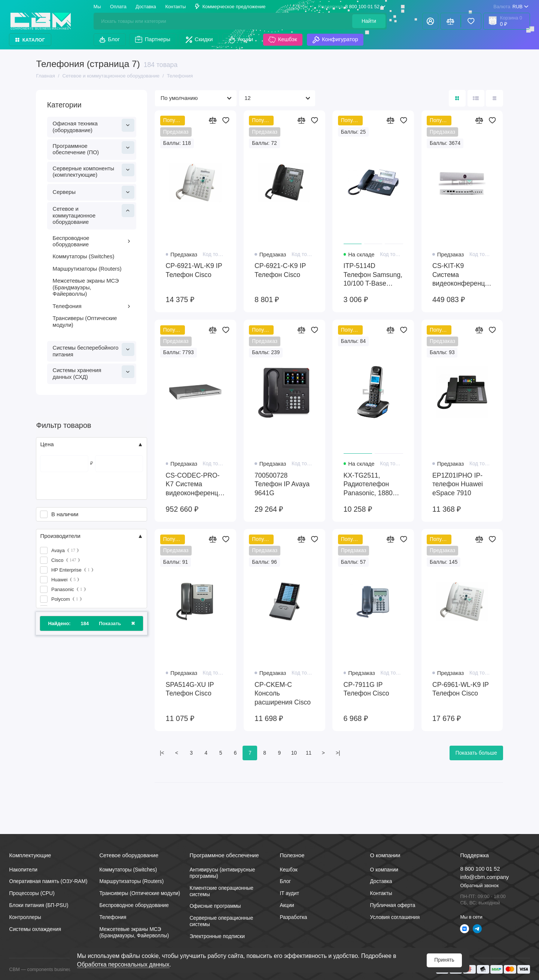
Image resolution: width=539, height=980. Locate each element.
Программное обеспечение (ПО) (94, 148)
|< (162, 753)
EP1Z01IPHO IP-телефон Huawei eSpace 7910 (458, 484)
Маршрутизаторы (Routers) (87, 269)
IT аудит (289, 893)
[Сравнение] (450, 21)
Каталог (30, 40)
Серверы (94, 192)
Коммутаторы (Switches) (84, 256)
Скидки (199, 40)
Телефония (92, 306)
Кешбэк (283, 40)
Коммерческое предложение (230, 7)
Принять (444, 960)
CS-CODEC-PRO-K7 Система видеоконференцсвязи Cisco (196, 485)
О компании (384, 870)
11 (309, 753)
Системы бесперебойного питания (94, 350)
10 (294, 753)
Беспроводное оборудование (92, 241)
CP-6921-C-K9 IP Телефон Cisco (280, 270)
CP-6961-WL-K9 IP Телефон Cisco (461, 689)
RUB (511, 7)
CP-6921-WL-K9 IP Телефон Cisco (194, 270)
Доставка (146, 7)
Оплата (118, 7)
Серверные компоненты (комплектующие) (94, 171)
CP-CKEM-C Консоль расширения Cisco (283, 693)
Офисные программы (215, 906)
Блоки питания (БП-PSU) (39, 905)
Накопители (23, 870)
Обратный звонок (479, 885)
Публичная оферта (392, 905)
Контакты (175, 7)
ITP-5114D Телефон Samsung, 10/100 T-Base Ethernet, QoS (373, 275)
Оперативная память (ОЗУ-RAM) (48, 881)
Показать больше (476, 753)
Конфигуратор (335, 40)
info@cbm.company (484, 877)
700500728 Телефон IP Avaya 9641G (282, 484)
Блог (109, 39)
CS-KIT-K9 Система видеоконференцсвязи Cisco (462, 275)
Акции (241, 40)
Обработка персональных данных (123, 964)
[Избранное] (471, 21)
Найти (369, 21)
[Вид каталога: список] (476, 98)
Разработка (293, 917)
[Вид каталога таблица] (494, 98)
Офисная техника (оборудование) (94, 126)
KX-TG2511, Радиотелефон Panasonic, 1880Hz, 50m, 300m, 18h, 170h (373, 485)
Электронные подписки (217, 936)
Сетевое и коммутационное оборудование (94, 214)
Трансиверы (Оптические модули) (85, 322)
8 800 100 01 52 (352, 7)
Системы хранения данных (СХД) (94, 373)
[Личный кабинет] (430, 21)
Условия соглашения (395, 917)
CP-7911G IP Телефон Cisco (366, 689)
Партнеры (153, 40)
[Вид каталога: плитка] (457, 98)
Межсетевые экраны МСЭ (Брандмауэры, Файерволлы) (86, 287)
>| (338, 753)
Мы (97, 7)
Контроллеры (25, 917)
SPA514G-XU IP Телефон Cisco (190, 689)
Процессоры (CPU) (32, 893)
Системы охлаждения (35, 929)
